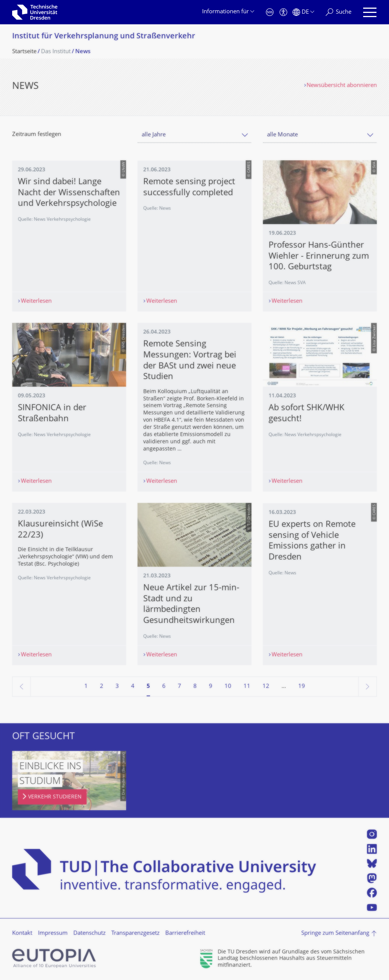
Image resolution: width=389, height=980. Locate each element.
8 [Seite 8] (195, 687)
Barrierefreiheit (185, 933)
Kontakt (22, 933)
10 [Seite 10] (228, 687)
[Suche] (338, 12)
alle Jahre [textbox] (154, 135)
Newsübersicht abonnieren (342, 86)
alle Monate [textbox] (282, 135)
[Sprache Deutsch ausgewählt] (303, 12)
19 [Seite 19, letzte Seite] (302, 687)
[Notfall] (270, 12)
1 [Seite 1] (86, 687)
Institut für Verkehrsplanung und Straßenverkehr (104, 37)
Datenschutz (89, 933)
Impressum (53, 933)
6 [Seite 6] (164, 687)
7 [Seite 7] (179, 687)
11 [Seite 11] (247, 687)
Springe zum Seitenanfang (335, 933)
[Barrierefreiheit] (283, 12)
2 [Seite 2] (102, 687)
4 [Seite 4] (133, 687)
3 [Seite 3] (117, 687)
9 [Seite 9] (211, 687)
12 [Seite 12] (266, 687)
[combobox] (194, 135)
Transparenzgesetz (135, 933)
